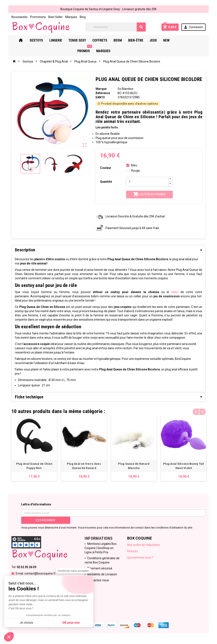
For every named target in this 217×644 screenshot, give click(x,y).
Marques (71, 17)
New (172, 40)
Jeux (159, 40)
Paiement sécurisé (100, 568)
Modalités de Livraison (102, 574)
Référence (103, 93)
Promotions (38, 17)
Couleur (106, 168)
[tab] (108, 250)
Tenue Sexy (83, 40)
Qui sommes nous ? (140, 558)
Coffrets (105, 40)
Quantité (106, 182)
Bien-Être (141, 40)
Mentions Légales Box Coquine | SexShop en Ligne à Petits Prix (101, 548)
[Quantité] (147, 182)
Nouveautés (19, 17)
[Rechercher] (116, 27)
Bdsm (123, 40)
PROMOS (188, 39)
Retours (132, 551)
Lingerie (61, 40)
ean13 (100, 97)
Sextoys (42, 40)
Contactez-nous (98, 580)
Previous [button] (196, 410)
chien (175, 292)
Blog (82, 17)
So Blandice (125, 89)
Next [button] (203, 410)
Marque (101, 89)
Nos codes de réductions (143, 545)
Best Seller (55, 17)
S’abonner (45, 520)
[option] (34, 448)
